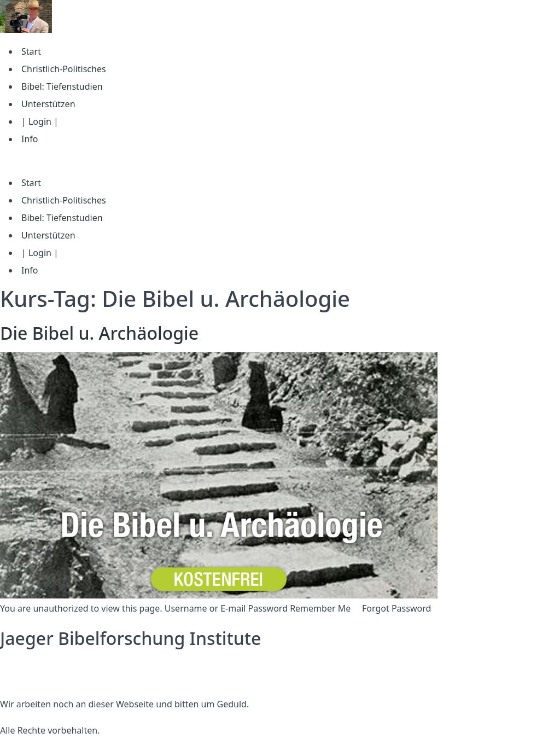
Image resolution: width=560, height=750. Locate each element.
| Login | (40, 121)
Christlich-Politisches (64, 69)
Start (31, 51)
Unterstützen (48, 104)
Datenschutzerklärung (46, 665)
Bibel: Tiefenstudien (62, 86)
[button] (280, 161)
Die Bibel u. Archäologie (99, 333)
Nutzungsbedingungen (48, 678)
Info (30, 139)
